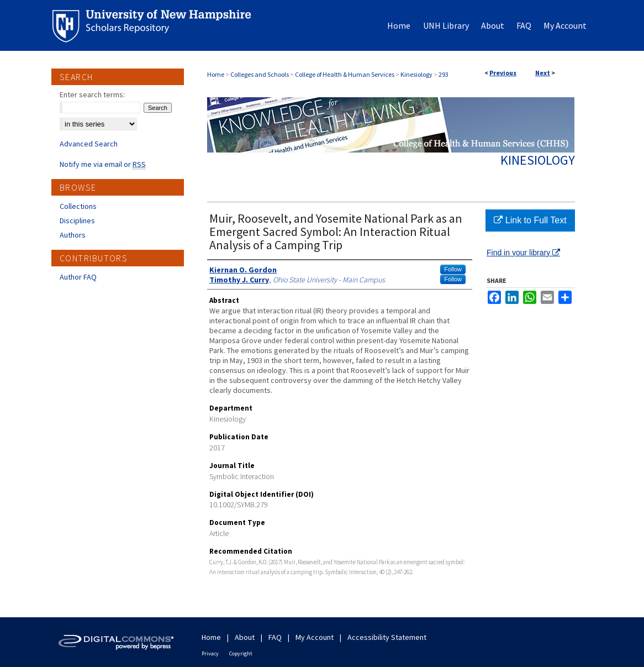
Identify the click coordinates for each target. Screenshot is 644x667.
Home (216, 74)
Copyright (241, 653)
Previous (503, 73)
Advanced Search (89, 144)
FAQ (275, 637)
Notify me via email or (103, 164)
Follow (453, 269)
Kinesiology (416, 74)
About (245, 637)
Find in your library (523, 253)
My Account (315, 637)
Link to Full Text (530, 220)
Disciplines (77, 220)
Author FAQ (78, 277)
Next (543, 73)
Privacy (210, 653)
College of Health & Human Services (345, 74)
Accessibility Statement (387, 637)
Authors (73, 235)
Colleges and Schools (260, 74)
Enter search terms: (92, 94)
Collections (78, 206)
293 (444, 74)
